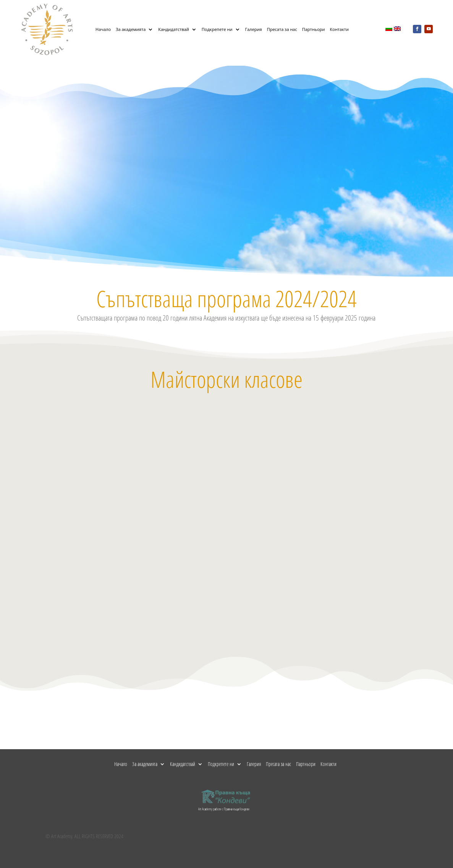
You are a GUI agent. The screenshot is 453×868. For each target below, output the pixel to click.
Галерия (254, 29)
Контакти (339, 29)
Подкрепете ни (217, 29)
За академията (131, 29)
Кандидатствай (174, 29)
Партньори (314, 29)
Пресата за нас (282, 29)
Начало (103, 29)
